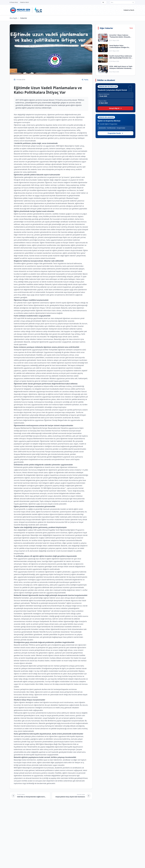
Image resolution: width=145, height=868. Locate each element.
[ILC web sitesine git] (38, 10)
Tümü (131, 28)
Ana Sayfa (13, 18)
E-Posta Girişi (14, 2)
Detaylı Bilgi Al (115, 108)
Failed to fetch (129, 10)
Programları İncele (115, 133)
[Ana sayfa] (20, 10)
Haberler (24, 18)
